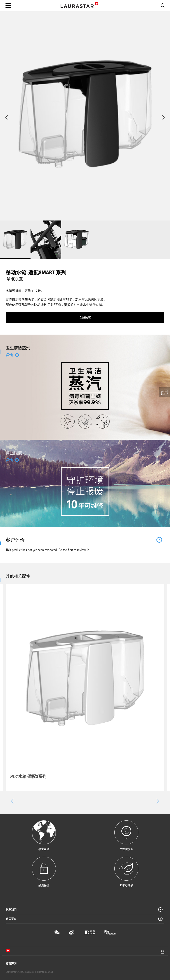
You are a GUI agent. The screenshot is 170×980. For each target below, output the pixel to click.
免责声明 (11, 963)
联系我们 (11, 909)
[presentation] (12, 801)
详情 (9, 355)
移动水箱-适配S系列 (28, 776)
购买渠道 (11, 919)
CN (163, 951)
